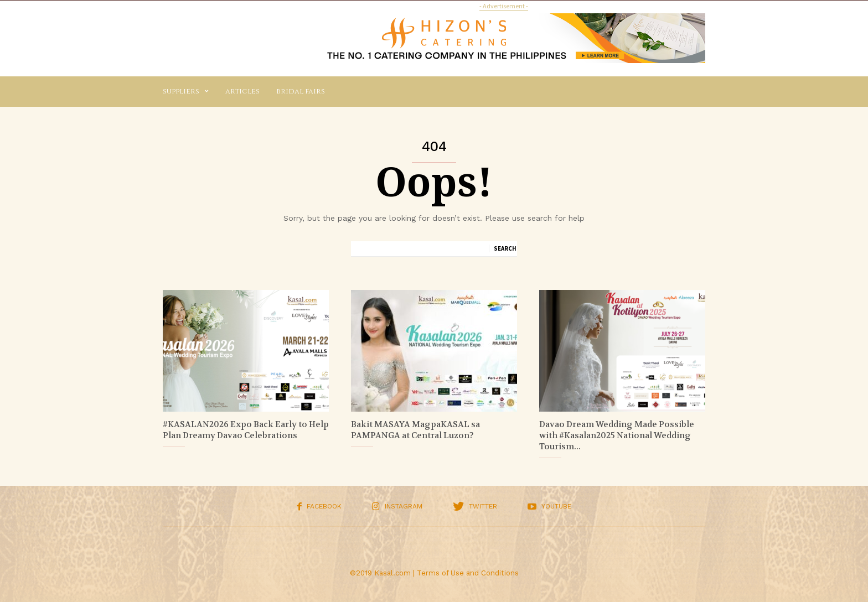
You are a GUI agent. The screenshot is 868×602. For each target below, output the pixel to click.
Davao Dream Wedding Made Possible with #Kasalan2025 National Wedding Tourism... (617, 435)
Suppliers (186, 92)
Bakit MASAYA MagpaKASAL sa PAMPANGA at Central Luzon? (415, 430)
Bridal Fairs (301, 91)
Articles (242, 91)
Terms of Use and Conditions (468, 573)
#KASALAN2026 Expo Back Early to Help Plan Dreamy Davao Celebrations (246, 430)
